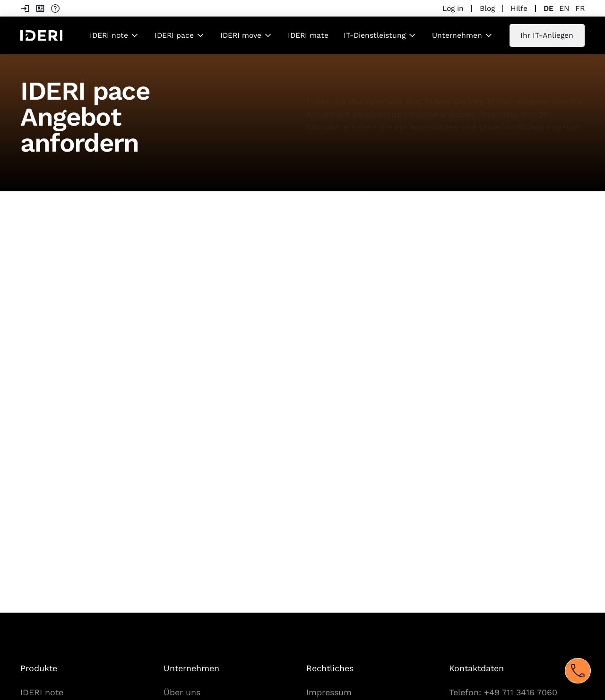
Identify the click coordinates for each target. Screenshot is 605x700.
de (549, 8)
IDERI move (241, 35)
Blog (487, 8)
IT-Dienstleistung (375, 35)
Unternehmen (457, 35)
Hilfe (519, 8)
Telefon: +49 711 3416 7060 (503, 692)
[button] (115, 35)
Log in (453, 8)
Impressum (329, 692)
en (564, 8)
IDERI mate (308, 35)
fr (580, 8)
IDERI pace (174, 35)
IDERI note (109, 35)
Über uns (182, 692)
